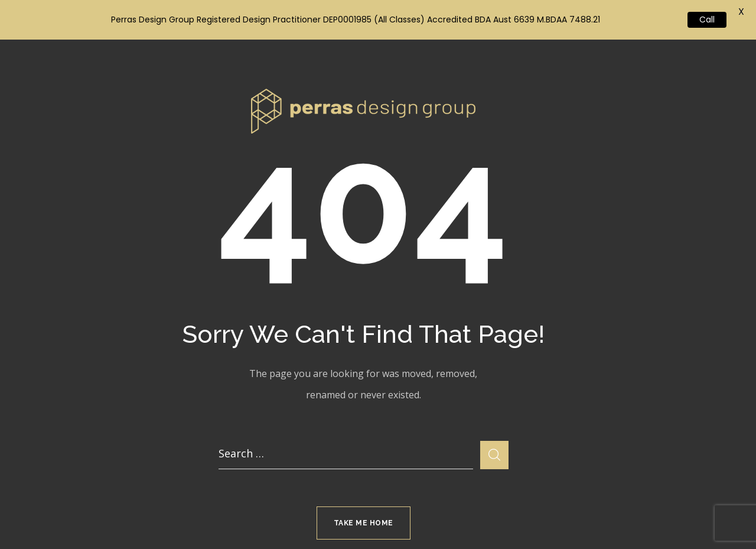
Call (707, 20)
